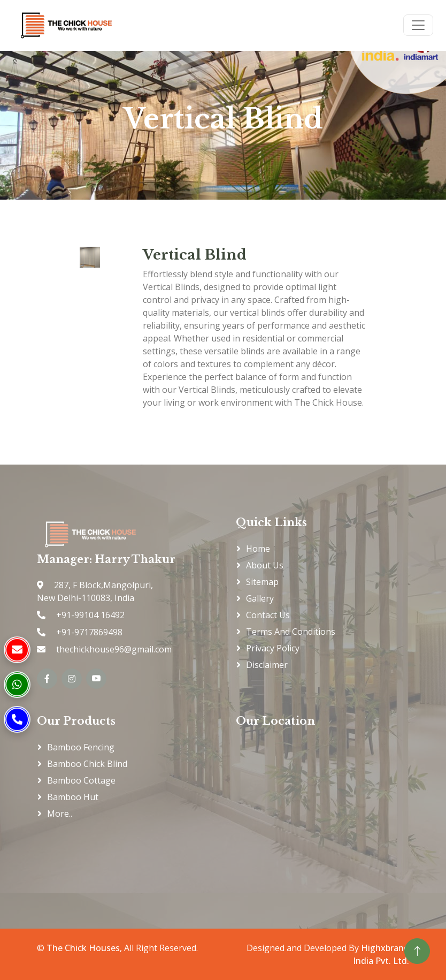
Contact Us (268, 615)
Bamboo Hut (73, 797)
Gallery (260, 598)
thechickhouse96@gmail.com (113, 649)
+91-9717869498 (88, 632)
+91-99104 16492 (89, 615)
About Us (265, 565)
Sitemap (262, 582)
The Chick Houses (83, 948)
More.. (60, 814)
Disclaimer (267, 665)
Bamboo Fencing (81, 747)
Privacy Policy (273, 648)
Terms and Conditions (291, 632)
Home (258, 549)
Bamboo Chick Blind (87, 764)
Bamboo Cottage (81, 780)
